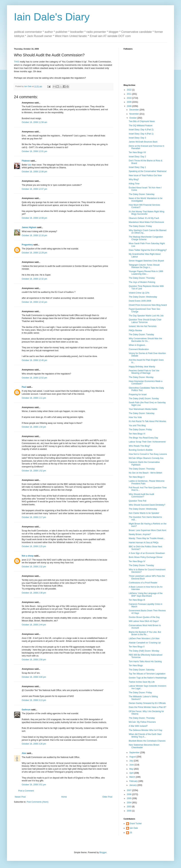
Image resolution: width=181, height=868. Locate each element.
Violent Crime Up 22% (139, 293)
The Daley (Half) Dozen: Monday (144, 651)
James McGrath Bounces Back (143, 142)
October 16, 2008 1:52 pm (34, 471)
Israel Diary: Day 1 (137, 167)
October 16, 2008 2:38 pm (34, 593)
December (134, 110)
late (29, 165)
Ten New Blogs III (137, 600)
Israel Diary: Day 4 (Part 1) (141, 134)
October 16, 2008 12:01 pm (34, 151)
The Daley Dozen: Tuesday (141, 335)
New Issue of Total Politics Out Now (145, 175)
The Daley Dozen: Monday (141, 377)
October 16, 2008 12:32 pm (34, 279)
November (134, 114)
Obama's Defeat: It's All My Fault (144, 218)
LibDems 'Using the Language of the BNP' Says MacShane (146, 595)
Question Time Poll (138, 501)
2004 (129, 803)
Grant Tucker (136, 824)
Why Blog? (134, 179)
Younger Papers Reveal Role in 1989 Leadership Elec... (146, 273)
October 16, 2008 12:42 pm (34, 302)
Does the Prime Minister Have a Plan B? (147, 707)
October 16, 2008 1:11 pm (34, 398)
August (133, 757)
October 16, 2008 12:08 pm (34, 218)
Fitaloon (26, 161)
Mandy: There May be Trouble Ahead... (147, 538)
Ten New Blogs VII (137, 152)
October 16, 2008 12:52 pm (34, 378)
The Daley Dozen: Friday (140, 226)
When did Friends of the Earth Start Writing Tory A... (145, 735)
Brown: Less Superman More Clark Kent (147, 530)
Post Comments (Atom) (38, 802)
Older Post (107, 797)
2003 (129, 807)
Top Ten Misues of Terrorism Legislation (147, 674)
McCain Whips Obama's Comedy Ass (146, 458)
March (133, 777)
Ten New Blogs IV (137, 561)
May (132, 769)
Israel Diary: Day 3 (137, 138)
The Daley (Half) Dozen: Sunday (144, 399)
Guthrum (26, 710)
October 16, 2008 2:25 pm (34, 546)
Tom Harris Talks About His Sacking (145, 662)
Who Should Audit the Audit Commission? (141, 495)
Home (64, 797)
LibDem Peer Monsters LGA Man (144, 638)
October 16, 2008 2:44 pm (34, 625)
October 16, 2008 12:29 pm (34, 253)
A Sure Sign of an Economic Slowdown (147, 553)
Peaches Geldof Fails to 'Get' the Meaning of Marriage (144, 372)
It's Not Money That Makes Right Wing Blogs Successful (147, 213)
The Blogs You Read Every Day (143, 438)
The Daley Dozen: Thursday (142, 278)
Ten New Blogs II (137, 647)
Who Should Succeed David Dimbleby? (147, 505)
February (134, 781)
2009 (129, 102)
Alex (24, 753)
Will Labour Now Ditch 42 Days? (144, 621)
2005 (129, 798)
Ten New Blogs (136, 666)
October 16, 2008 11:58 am (34, 122)
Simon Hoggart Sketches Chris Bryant (146, 261)
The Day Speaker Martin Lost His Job (146, 316)
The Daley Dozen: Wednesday (143, 297)
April (132, 773)
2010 (129, 98)
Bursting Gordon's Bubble (141, 450)
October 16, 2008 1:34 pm (34, 427)
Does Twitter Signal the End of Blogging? (148, 250)
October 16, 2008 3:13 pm (34, 700)
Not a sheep (28, 556)
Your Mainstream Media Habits (143, 409)
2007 (129, 790)
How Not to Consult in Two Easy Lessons (148, 454)
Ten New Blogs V (137, 477)
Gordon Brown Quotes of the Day (144, 617)
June (132, 765)
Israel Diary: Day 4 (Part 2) (141, 130)
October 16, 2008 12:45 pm (34, 360)
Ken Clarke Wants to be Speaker (144, 513)
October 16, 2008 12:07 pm (34, 189)
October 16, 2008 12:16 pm (34, 235)
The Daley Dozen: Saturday (142, 194)
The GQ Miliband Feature (141, 126)
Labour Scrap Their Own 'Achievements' (147, 442)
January (133, 785)
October (133, 118)
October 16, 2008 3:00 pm (34, 677)
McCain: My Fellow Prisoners (142, 722)
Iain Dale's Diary (52, 17)
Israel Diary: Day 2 (137, 157)
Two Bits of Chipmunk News (142, 121)
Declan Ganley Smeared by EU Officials (147, 703)
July (131, 761)
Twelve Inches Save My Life (142, 682)
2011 (129, 94)
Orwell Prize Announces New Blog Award (148, 305)
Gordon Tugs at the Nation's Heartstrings (148, 678)
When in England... (138, 345)
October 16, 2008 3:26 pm (34, 744)
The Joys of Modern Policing (142, 282)
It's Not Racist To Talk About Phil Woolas (147, 421)
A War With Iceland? (138, 726)
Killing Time (134, 184)
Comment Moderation (139, 349)
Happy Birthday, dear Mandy (142, 367)
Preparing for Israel (138, 394)
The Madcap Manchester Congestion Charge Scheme (146, 238)
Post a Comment (26, 791)
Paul (24, 387)
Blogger (103, 852)
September (135, 753)
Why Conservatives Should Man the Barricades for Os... (145, 340)
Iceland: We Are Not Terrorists (143, 326)
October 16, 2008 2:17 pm (34, 517)
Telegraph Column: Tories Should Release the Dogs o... (144, 266)
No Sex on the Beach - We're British (145, 473)
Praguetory (27, 245)
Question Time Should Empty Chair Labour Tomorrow (145, 321)
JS (131, 833)
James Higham (29, 227)
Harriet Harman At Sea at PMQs (144, 543)
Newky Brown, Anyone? (140, 534)
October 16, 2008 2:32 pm (34, 567)
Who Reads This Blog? (139, 446)
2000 (129, 811)
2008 (129, 106)
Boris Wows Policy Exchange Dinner (146, 557)
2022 (129, 90)
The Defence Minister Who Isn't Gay (145, 730)
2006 (129, 794)
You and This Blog (137, 426)
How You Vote (135, 417)
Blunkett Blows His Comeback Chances (147, 741)
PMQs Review (135, 330)
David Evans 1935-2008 (140, 301)
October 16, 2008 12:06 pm (34, 172)
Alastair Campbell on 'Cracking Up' (145, 643)
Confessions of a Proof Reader (143, 583)
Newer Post (20, 797)
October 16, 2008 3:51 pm (34, 785)
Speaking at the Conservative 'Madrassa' (148, 171)
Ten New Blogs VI (137, 434)
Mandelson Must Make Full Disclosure (146, 222)
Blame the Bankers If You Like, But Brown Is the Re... (145, 633)
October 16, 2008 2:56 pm (34, 660)
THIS (17, 62)
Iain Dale (134, 828)
